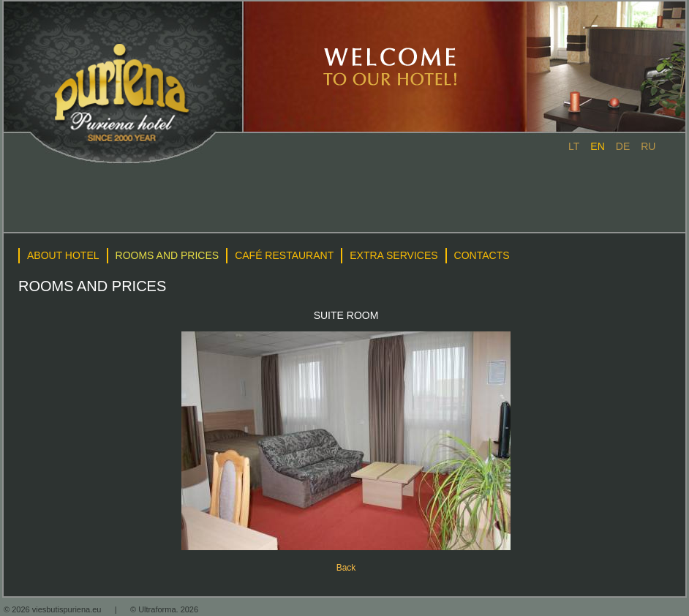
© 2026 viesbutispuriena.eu (54, 609)
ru (648, 146)
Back (346, 568)
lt (574, 146)
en (597, 146)
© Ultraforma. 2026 (164, 609)
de (623, 146)
